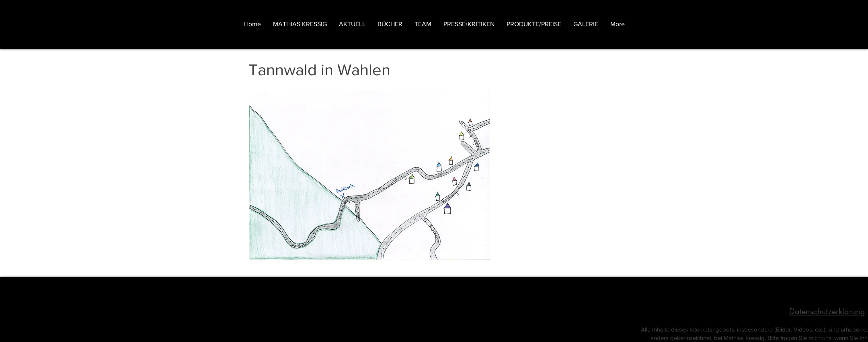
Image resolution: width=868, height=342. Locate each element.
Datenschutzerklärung (827, 311)
